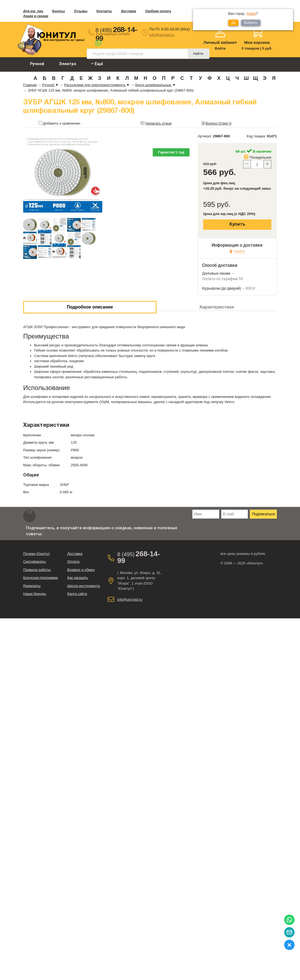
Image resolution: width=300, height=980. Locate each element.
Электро (68, 64)
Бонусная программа (40, 578)
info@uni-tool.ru (162, 35)
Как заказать (77, 578)
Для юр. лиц (33, 11)
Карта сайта (77, 594)
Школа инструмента (83, 586)
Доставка (129, 11)
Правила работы (37, 570)
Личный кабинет (220, 42)
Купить (237, 225)
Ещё (97, 64)
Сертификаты (34, 562)
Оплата (73, 562)
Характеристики (217, 307)
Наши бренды (35, 594)
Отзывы (81, 11)
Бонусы (58, 11)
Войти (220, 48)
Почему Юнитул (36, 554)
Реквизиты (32, 586)
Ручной (37, 64)
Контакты (104, 11)
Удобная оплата (158, 11)
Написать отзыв (158, 123)
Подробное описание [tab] (90, 307)
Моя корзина (257, 42)
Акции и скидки (36, 16)
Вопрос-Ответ (219, 123)
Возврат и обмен (81, 570)
